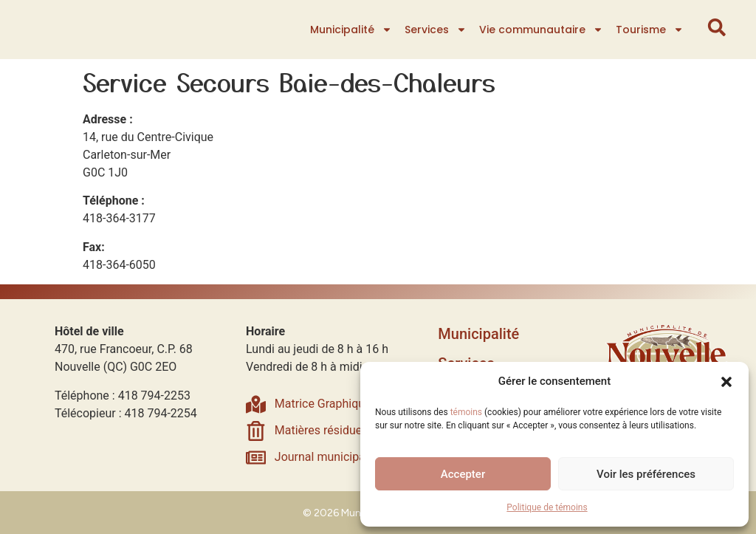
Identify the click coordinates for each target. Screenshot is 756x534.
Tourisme (650, 30)
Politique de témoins (547, 507)
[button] (726, 373)
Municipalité (352, 30)
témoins (466, 412)
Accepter (463, 474)
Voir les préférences (646, 474)
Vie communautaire (542, 30)
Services (436, 30)
